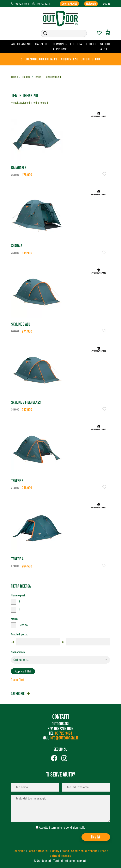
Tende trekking (53, 77)
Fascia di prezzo (19, 634)
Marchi (15, 619)
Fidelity (55, 851)
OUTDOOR (91, 44)
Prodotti (26, 77)
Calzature (43, 44)
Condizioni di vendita (84, 851)
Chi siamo (19, 851)
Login (106, 4)
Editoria (76, 44)
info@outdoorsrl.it (64, 738)
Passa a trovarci (38, 851)
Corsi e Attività (69, 4)
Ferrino (23, 625)
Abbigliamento (22, 44)
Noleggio (91, 4)
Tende (38, 77)
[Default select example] (60, 660)
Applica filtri (23, 671)
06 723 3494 (64, 733)
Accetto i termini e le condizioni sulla (62, 828)
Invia (96, 837)
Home (15, 77)
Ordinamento (18, 652)
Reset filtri (17, 680)
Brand (65, 851)
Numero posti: (18, 595)
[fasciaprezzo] (38, 642)
